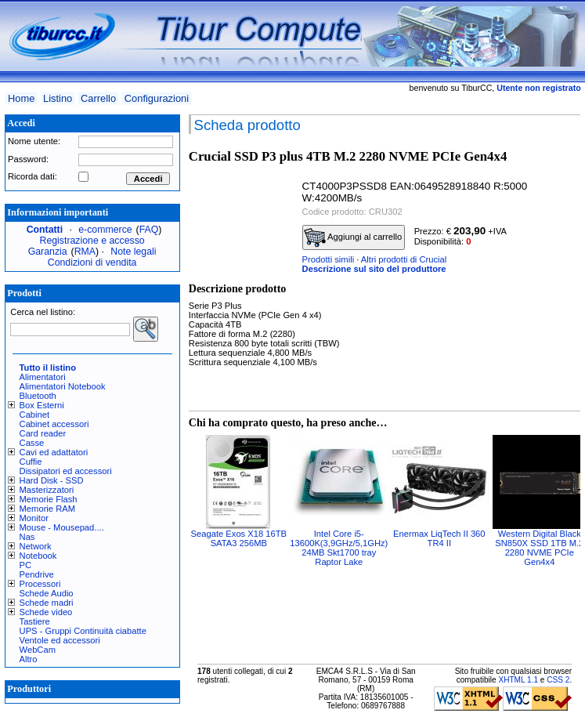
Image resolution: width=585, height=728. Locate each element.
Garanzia (48, 252)
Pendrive (37, 574)
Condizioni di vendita (92, 263)
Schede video (46, 612)
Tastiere (35, 621)
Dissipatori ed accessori (66, 471)
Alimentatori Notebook (63, 386)
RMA (85, 252)
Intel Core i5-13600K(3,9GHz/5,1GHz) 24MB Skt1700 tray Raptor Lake (339, 548)
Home (21, 98)
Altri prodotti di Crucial (404, 259)
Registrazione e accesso (92, 241)
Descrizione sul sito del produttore (374, 269)
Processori (40, 584)
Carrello (98, 98)
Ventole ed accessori (60, 640)
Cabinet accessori (54, 424)
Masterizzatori (47, 490)
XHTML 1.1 (518, 680)
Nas (27, 537)
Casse (32, 443)
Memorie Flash (49, 499)
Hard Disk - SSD (52, 480)
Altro (29, 659)
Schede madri (47, 603)
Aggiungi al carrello (353, 237)
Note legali (133, 252)
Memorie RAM (47, 509)
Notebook (38, 556)
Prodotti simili (329, 259)
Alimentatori (43, 377)
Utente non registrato (538, 88)
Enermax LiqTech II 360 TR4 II (439, 538)
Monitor (34, 518)
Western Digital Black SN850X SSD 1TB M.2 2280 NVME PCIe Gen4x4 (539, 548)
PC (26, 565)
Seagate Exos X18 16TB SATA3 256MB (239, 538)
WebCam (38, 650)
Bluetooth (38, 396)
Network (36, 546)
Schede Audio (47, 593)
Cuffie (31, 462)
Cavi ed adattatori (54, 452)
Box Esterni (42, 405)
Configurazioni (157, 98)
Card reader (43, 433)
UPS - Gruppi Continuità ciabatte (83, 631)
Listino (58, 98)
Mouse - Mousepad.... (62, 527)
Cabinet (35, 415)
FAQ (149, 230)
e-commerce (105, 230)
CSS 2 (558, 680)
